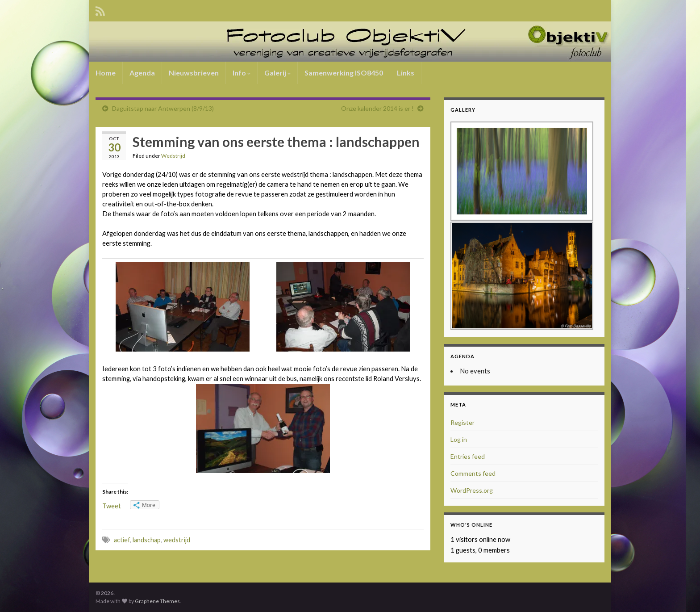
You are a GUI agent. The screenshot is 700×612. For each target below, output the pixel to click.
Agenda (142, 73)
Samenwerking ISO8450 (344, 73)
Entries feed (468, 456)
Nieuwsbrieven (194, 73)
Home (106, 73)
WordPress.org (472, 490)
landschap (147, 540)
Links (406, 73)
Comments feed (473, 473)
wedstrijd (177, 540)
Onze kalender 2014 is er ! (377, 108)
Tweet (112, 506)
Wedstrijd (173, 156)
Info (242, 73)
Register (462, 422)
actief (122, 540)
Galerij (277, 73)
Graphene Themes (157, 601)
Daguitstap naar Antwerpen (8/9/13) (163, 108)
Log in (459, 439)
